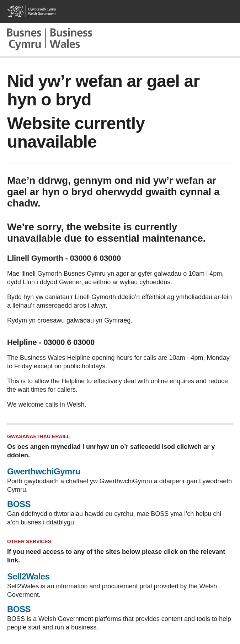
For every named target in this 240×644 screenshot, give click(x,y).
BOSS (19, 504)
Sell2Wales (28, 576)
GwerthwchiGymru (44, 471)
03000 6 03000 (95, 258)
